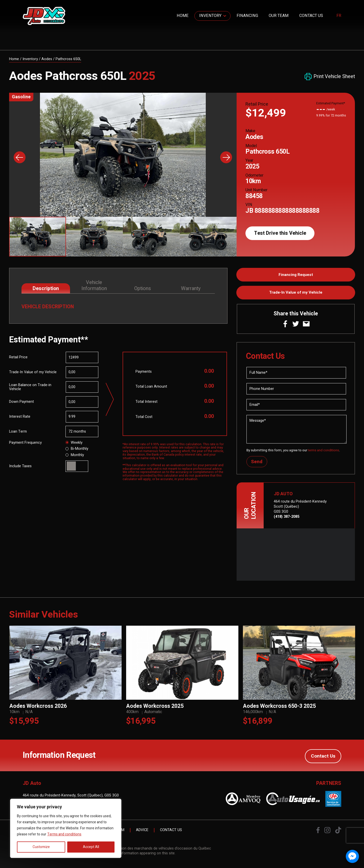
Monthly (75, 456)
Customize (41, 847)
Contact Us (311, 16)
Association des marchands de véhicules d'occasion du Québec (159, 850)
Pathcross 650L (68, 59)
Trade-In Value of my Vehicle (296, 294)
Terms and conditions (64, 834)
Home (183, 16)
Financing (247, 16)
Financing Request (296, 275)
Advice (142, 832)
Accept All (91, 847)
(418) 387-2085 (287, 519)
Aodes (47, 59)
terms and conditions (324, 452)
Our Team (279, 16)
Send (257, 464)
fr (339, 16)
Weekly (74, 443)
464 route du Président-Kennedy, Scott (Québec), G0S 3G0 (71, 797)
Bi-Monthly (77, 449)
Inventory (210, 16)
